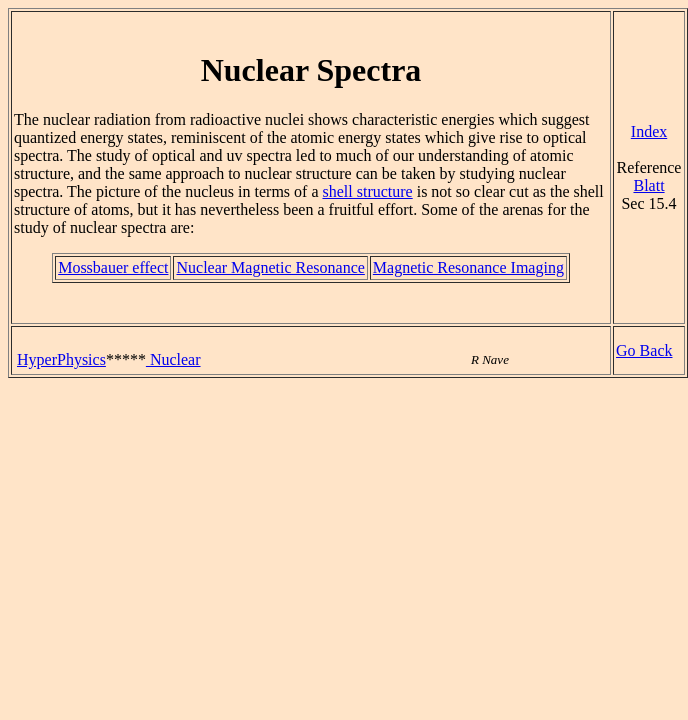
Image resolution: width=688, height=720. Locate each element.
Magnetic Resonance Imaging (468, 267)
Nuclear (173, 359)
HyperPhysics (61, 359)
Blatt (648, 185)
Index (649, 131)
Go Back (644, 350)
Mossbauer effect (113, 267)
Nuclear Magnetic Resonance (270, 267)
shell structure (367, 191)
